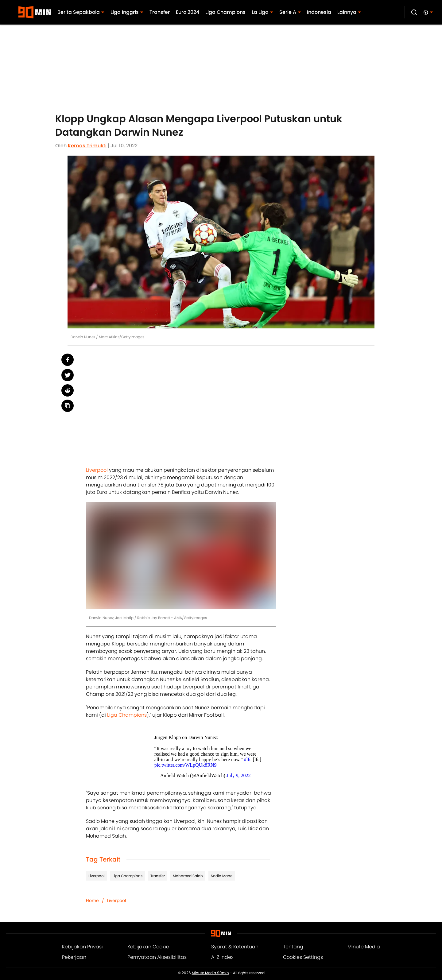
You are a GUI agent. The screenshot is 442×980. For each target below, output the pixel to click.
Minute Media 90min (210, 973)
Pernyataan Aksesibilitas (157, 957)
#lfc (248, 759)
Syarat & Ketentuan (235, 947)
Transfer (158, 876)
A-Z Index (222, 957)
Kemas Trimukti (87, 146)
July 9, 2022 (239, 775)
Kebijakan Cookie (148, 947)
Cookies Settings (303, 957)
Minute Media (364, 947)
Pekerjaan (74, 957)
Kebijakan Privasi (82, 947)
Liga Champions (127, 715)
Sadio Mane (222, 876)
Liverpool (97, 470)
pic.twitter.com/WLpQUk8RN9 (186, 765)
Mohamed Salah (188, 876)
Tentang (293, 947)
